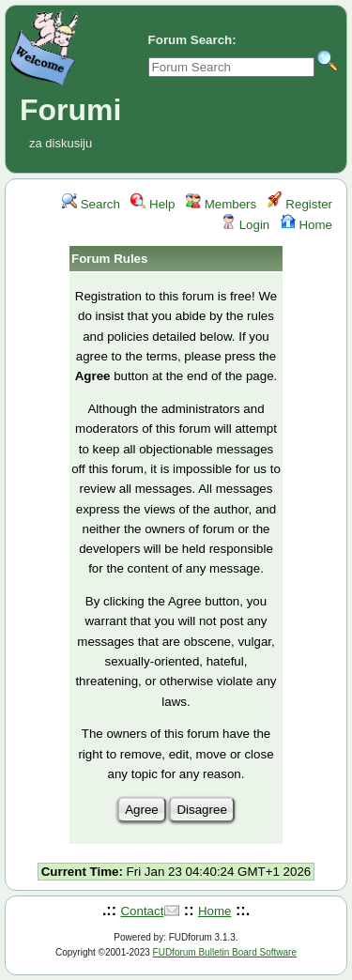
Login (245, 225)
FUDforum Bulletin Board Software (225, 952)
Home (306, 225)
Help (153, 204)
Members (221, 204)
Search (91, 204)
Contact (142, 911)
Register (300, 204)
